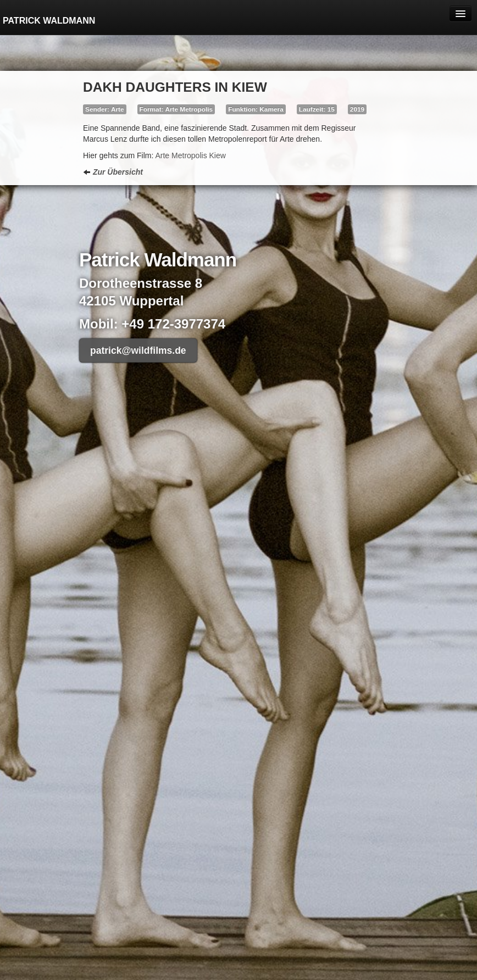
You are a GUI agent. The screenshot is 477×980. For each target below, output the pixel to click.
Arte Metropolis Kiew (190, 155)
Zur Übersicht (113, 172)
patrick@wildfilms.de (138, 350)
